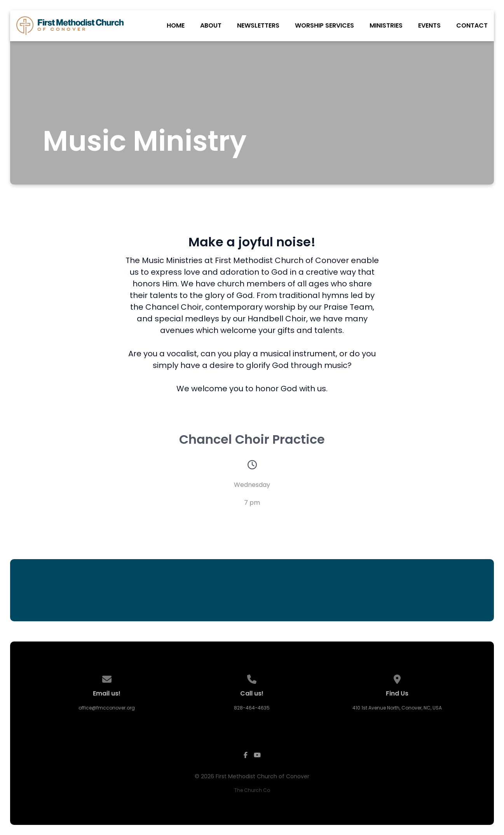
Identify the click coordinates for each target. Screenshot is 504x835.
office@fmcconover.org (107, 708)
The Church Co (252, 790)
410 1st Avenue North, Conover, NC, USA (397, 708)
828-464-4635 (252, 708)
